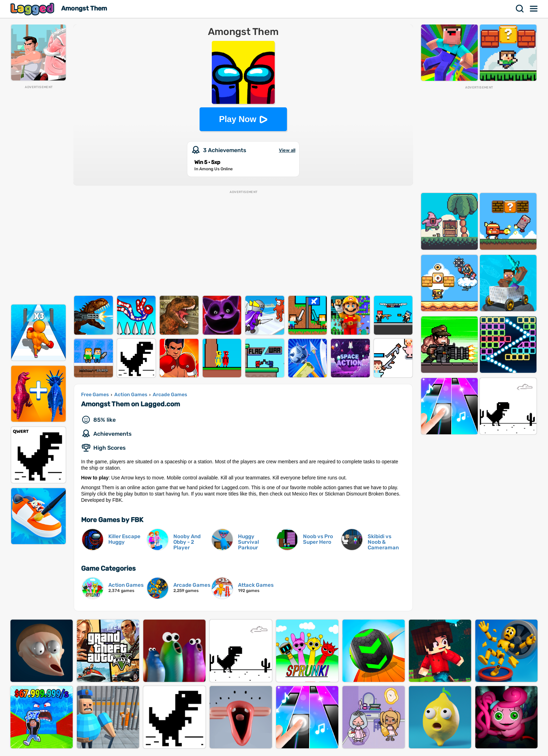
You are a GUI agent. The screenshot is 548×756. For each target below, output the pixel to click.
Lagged (33, 9)
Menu (534, 9)
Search (520, 9)
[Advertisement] (38, 194)
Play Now (238, 119)
